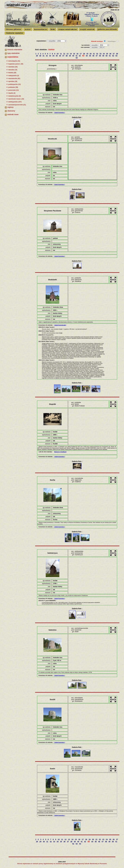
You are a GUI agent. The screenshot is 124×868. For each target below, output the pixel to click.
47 (97, 56)
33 (50, 56)
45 (90, 56)
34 (54, 56)
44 (87, 56)
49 (103, 56)
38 (67, 56)
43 (83, 56)
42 (80, 56)
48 (100, 56)
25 (107, 54)
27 (114, 54)
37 (64, 56)
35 (57, 56)
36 (60, 56)
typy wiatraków (13, 53)
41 (77, 56)
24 (104, 54)
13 (68, 54)
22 (97, 54)
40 (73, 56)
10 (58, 54)
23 (101, 54)
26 (111, 54)
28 (117, 54)
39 (70, 56)
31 (44, 56)
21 (94, 54)
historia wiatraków (15, 50)
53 (117, 56)
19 (87, 54)
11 (61, 54)
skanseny (11, 111)
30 (40, 56)
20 (91, 54)
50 (107, 56)
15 (74, 54)
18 (84, 54)
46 (94, 56)
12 (64, 54)
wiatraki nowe (13, 114)
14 (71, 54)
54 (77, 58)
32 (47, 56)
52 (113, 56)
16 (78, 54)
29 (37, 56)
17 (81, 54)
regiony (10, 107)
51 (110, 56)
